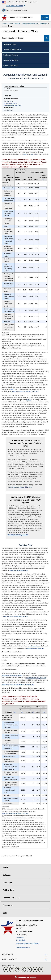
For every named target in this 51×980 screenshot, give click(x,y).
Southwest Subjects (11, 55)
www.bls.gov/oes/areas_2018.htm (20, 487)
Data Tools (8, 883)
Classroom (8, 905)
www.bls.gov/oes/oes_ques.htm (36, 678)
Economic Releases (11, 898)
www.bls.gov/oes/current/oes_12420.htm (25, 392)
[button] (46, 955)
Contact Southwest (23, 948)
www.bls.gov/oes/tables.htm (19, 570)
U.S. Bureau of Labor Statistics (20, 17)
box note (34, 154)
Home (5, 867)
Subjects (7, 875)
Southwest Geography (11, 50)
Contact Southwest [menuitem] (10, 65)
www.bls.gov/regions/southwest (13, 105)
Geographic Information (30, 24)
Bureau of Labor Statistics (11, 24)
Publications (8, 890)
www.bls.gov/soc (33, 646)
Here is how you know (15, 6)
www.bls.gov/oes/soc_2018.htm (18, 535)
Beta (5, 913)
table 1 (12, 389)
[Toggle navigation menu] (45, 18)
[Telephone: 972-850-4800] (30, 939)
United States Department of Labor (15, 10)
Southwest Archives (11, 60)
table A (25, 154)
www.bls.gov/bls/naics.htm (35, 648)
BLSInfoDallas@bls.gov (11, 103)
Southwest (44, 24)
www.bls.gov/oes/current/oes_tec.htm (15, 616)
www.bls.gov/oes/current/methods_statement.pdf (18, 684)
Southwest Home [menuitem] (10, 44)
